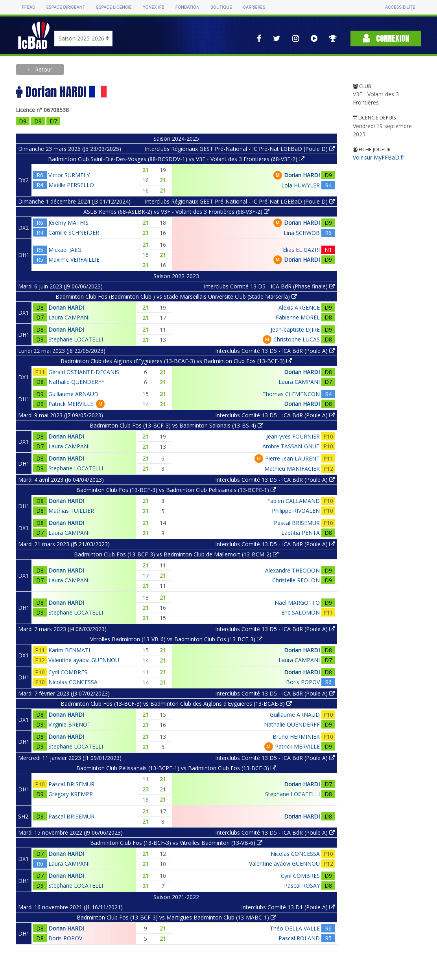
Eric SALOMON (301, 612)
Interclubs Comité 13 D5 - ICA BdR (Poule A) (275, 351)
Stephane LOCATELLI (76, 339)
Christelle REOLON (296, 580)
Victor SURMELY (69, 175)
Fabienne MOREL (298, 317)
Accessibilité (400, 7)
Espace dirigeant (66, 7)
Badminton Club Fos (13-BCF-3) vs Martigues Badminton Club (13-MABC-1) (176, 917)
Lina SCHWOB (302, 233)
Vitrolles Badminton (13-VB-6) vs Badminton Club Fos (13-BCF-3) (176, 639)
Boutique (221, 7)
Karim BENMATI (69, 650)
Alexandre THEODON (292, 570)
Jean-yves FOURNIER (293, 436)
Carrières (254, 7)
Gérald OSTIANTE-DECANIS (84, 372)
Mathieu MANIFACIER (292, 469)
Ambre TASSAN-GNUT (291, 446)
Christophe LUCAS (297, 339)
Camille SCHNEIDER (74, 232)
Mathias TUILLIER (71, 511)
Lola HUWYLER (301, 185)
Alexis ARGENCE (299, 307)
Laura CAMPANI (69, 317)
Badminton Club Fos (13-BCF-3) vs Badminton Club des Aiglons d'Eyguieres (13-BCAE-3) (176, 704)
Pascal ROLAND (299, 938)
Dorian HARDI (302, 175)
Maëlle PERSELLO (71, 185)
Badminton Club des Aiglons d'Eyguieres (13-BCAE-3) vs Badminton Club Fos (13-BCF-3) (176, 361)
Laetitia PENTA (301, 533)
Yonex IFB (154, 7)
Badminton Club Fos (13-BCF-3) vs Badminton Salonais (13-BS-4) (176, 425)
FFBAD (29, 7)
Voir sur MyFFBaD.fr (379, 157)
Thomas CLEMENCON (291, 394)
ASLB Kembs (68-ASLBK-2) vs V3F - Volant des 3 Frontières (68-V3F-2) (176, 212)
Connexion (386, 38)
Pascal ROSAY (302, 885)
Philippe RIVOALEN (296, 511)
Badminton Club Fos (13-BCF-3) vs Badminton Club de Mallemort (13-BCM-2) (176, 554)
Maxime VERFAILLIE (74, 260)
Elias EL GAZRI (301, 250)
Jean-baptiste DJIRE (295, 329)
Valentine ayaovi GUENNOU (84, 660)
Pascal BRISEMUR (297, 523)
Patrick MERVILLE (71, 404)
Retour (43, 69)
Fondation (187, 7)
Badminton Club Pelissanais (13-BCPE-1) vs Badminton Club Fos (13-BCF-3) (176, 768)
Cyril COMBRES (68, 672)
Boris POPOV (303, 682)
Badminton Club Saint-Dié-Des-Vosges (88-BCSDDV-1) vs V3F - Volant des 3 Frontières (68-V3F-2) (176, 159)
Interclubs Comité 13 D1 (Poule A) (288, 907)
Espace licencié (114, 7)
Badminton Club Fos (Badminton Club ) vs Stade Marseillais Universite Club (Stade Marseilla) (176, 296)
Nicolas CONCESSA (73, 682)
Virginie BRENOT (70, 724)
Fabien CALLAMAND (293, 501)
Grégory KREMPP (71, 794)
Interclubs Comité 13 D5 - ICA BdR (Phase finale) (269, 286)
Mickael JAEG (65, 250)
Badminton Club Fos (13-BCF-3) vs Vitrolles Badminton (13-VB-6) (176, 843)
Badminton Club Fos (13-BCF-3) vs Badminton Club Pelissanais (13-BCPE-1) (176, 490)
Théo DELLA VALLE (295, 928)
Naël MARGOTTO (297, 603)
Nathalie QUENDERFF (76, 382)
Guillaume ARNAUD (73, 394)
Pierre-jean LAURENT (292, 458)
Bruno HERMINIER (296, 737)
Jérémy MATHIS (68, 223)
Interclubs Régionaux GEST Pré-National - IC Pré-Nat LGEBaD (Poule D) (240, 149)
